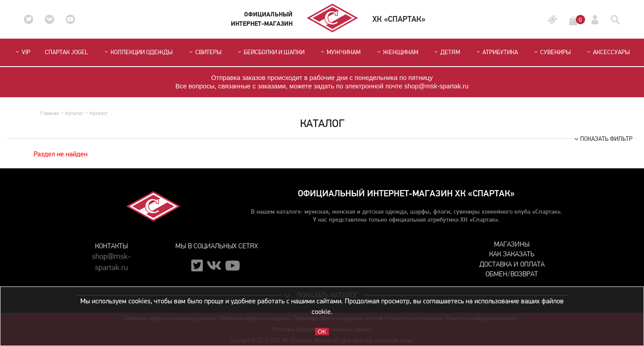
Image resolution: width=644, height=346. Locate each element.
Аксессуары (608, 52)
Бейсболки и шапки (270, 52)
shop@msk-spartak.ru (111, 260)
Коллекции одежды (138, 52)
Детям (446, 52)
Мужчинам (340, 52)
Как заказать (512, 254)
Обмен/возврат (512, 274)
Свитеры (205, 52)
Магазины (512, 244)
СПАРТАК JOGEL (67, 52)
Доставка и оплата (512, 264)
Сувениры (552, 52)
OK (322, 332)
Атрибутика (496, 52)
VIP (22, 52)
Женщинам (397, 52)
